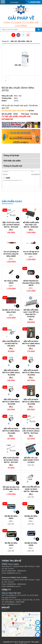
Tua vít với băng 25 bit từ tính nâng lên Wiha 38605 (11, 250)
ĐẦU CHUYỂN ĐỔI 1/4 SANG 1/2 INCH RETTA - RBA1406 (31, 485)
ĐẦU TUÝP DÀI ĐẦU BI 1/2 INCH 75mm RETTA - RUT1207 (11, 456)
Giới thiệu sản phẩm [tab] (12, 161)
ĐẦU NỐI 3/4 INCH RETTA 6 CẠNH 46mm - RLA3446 (11, 398)
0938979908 (34, 2)
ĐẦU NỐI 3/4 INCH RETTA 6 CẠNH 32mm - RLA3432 (11, 369)
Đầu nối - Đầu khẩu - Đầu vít (21, 41)
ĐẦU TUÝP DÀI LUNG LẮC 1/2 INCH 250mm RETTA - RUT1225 (11, 221)
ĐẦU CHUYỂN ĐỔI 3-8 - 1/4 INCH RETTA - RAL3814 (11, 340)
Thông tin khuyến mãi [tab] (13, 166)
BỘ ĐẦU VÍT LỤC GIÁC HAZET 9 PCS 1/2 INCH (31, 456)
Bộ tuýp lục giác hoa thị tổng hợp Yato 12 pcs (11, 485)
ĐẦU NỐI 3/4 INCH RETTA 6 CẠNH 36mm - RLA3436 (31, 340)
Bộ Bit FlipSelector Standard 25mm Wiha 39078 (31, 279)
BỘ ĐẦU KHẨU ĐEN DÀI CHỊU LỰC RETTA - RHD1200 (31, 221)
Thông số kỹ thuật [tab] (11, 155)
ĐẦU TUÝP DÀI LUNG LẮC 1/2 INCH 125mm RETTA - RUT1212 (31, 427)
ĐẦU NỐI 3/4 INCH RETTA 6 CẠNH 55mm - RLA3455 (31, 398)
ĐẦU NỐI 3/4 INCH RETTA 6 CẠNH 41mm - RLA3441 (31, 369)
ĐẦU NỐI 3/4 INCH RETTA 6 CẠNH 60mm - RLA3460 (11, 427)
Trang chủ (5, 41)
